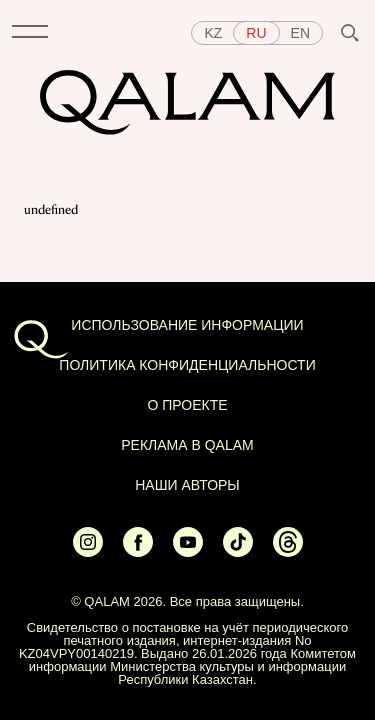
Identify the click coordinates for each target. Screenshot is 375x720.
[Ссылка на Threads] (288, 552)
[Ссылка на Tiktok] (238, 552)
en (300, 33)
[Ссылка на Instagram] (88, 552)
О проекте (187, 405)
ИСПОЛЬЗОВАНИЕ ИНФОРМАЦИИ (187, 325)
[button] (30, 33)
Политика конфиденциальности (187, 365)
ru (256, 33)
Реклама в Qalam (187, 445)
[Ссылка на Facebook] (138, 552)
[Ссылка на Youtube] (188, 552)
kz (213, 33)
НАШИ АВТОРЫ (187, 485)
